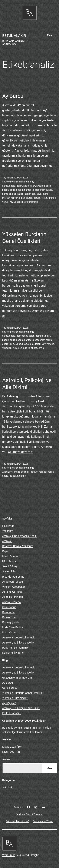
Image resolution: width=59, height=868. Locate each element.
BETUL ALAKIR (14, 36)
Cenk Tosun (9, 607)
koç (33, 194)
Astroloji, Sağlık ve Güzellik (18, 643)
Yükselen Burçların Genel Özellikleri (23, 693)
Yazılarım (8, 531)
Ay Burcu (13, 96)
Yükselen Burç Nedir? (15, 698)
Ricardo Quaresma (13, 577)
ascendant (22, 336)
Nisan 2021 (9, 752)
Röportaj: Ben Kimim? (15, 648)
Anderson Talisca (13, 582)
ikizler (20, 194)
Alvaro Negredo (12, 602)
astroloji (6, 182)
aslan (19, 186)
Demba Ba (8, 612)
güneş (49, 190)
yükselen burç (20, 348)
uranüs (52, 198)
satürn (37, 198)
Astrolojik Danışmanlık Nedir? (20, 536)
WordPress (9, 855)
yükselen (7, 348)
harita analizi (9, 194)
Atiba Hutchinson (13, 597)
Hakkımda (8, 526)
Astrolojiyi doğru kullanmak (18, 637)
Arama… (7, 759)
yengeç (18, 202)
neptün (14, 198)
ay (34, 186)
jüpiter (27, 194)
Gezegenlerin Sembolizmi (17, 678)
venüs (5, 202)
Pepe (5, 551)
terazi (44, 198)
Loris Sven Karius (13, 627)
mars (45, 194)
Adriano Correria (12, 592)
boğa (12, 190)
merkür (6, 198)
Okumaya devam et (39, 166)
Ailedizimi (7, 472)
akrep (5, 186)
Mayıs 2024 (9, 747)
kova (39, 194)
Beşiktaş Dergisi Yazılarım (18, 546)
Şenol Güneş (10, 566)
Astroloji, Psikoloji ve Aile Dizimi (21, 708)
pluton (29, 198)
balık (48, 186)
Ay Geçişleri (9, 703)
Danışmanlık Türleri (14, 653)
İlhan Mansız (10, 632)
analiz (12, 186)
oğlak (22, 198)
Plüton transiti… (11, 713)
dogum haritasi (24, 190)
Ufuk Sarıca (9, 561)
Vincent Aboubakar (14, 587)
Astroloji (7, 541)
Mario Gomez (10, 556)
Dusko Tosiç (10, 617)
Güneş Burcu (10, 688)
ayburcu (40, 186)
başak (5, 190)
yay (11, 202)
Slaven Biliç (9, 571)
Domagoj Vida (11, 622)
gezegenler (39, 190)
